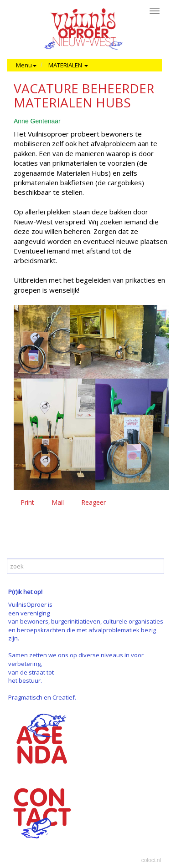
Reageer (93, 502)
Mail (58, 502)
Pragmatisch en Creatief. (42, 697)
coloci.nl (151, 860)
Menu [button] (26, 65)
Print (27, 502)
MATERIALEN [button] (68, 65)
